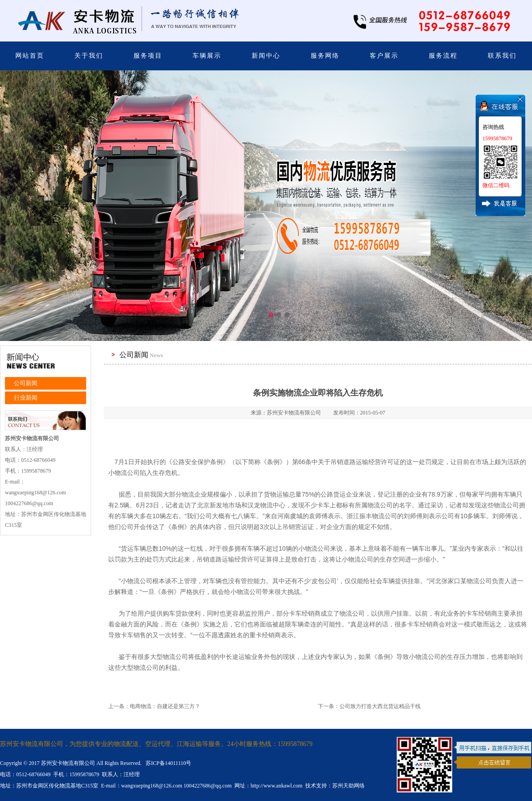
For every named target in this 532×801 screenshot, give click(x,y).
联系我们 (502, 56)
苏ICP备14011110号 (168, 763)
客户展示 (384, 56)
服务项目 (148, 56)
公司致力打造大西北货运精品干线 (380, 706)
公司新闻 (26, 383)
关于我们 (89, 56)
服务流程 (443, 56)
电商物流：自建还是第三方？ (165, 706)
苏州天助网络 (349, 786)
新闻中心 (266, 56)
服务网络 (325, 56)
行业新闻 (26, 398)
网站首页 (30, 56)
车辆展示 (207, 56)
